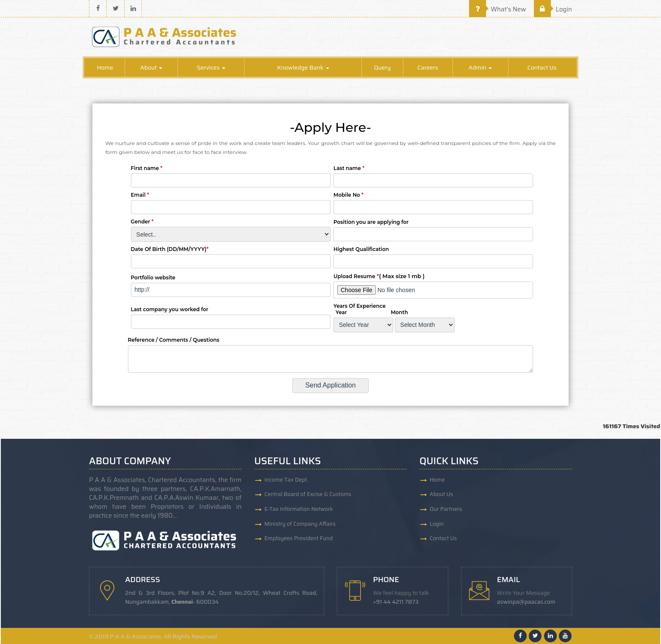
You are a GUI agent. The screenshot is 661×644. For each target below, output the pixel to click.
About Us (441, 495)
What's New (498, 9)
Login (553, 9)
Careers (428, 68)
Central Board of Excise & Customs (308, 495)
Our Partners (446, 510)
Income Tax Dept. (286, 480)
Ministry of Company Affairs (300, 525)
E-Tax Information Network (299, 510)
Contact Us (542, 68)
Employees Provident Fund (299, 539)
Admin (480, 68)
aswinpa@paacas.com (527, 602)
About (151, 68)
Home (105, 68)
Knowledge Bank (303, 68)
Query (383, 68)
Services (211, 68)
